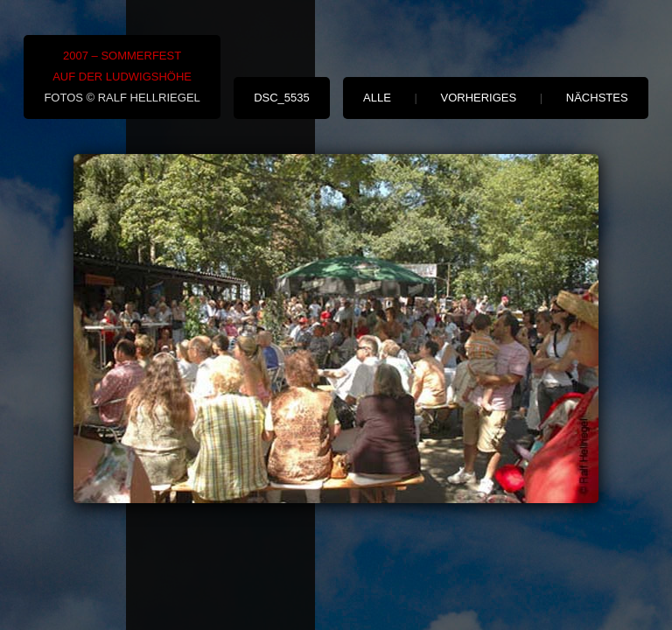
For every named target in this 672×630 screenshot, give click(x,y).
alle (377, 98)
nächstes (597, 98)
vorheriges (479, 98)
